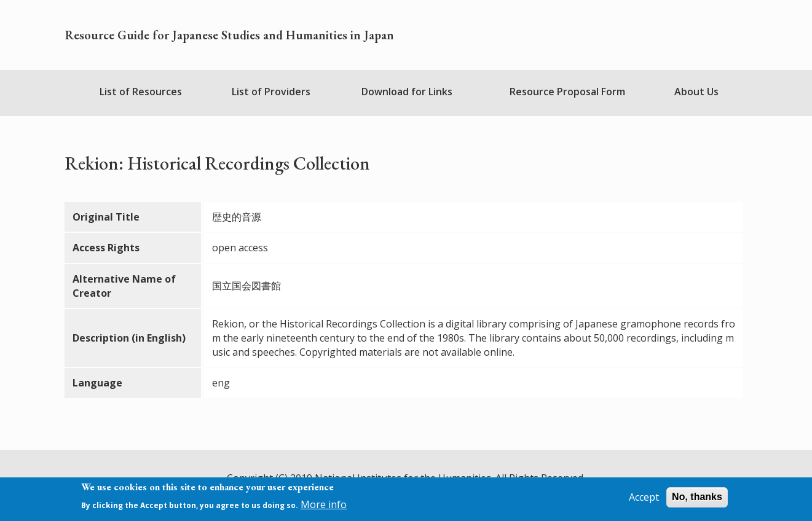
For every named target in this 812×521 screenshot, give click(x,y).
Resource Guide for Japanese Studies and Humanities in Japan (230, 35)
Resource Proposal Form (567, 92)
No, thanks (697, 497)
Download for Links (407, 92)
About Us (696, 92)
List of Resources (141, 92)
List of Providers (271, 92)
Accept (644, 498)
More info (324, 504)
